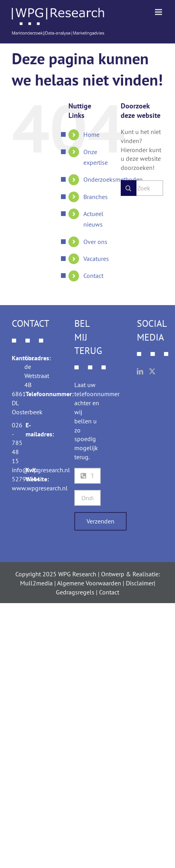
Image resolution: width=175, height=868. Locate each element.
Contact (93, 276)
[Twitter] (152, 371)
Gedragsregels (75, 592)
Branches (96, 197)
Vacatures (96, 259)
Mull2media (36, 583)
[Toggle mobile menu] (159, 12)
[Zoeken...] (142, 188)
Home (91, 134)
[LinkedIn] (140, 371)
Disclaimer (140, 583)
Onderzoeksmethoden (113, 179)
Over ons (95, 242)
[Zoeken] (129, 188)
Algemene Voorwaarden (89, 583)
